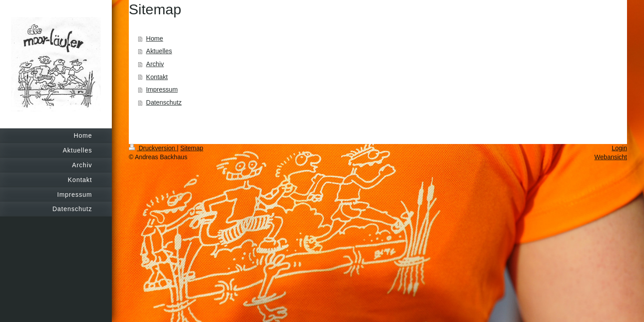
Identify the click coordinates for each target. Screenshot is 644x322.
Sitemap (192, 148)
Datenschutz (164, 102)
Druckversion (153, 148)
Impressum (162, 89)
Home (155, 38)
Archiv (155, 64)
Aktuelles (159, 51)
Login (619, 148)
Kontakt (157, 77)
